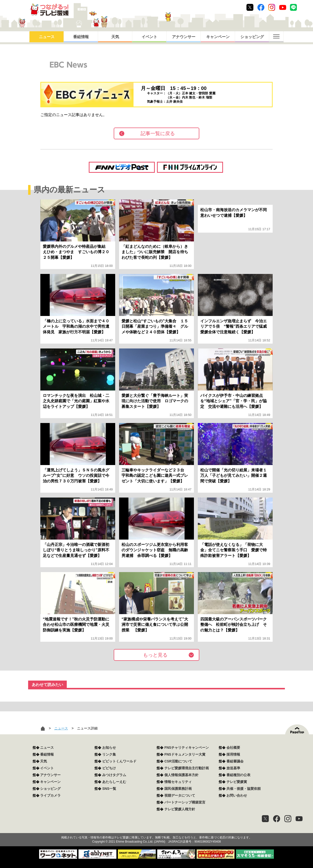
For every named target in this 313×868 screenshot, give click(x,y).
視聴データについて (180, 795)
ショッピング (252, 37)
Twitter (250, 7)
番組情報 (81, 37)
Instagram (272, 7)
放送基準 (233, 768)
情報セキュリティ (178, 782)
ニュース (47, 37)
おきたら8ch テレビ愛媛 (49, 10)
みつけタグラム (114, 775)
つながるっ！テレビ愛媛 (156, 829)
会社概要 (233, 748)
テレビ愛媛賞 (237, 782)
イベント (149, 37)
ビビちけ (109, 768)
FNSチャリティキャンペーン (187, 748)
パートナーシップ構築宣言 (185, 802)
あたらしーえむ (114, 782)
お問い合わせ (237, 795)
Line (293, 7)
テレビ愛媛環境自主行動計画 (187, 768)
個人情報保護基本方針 (181, 775)
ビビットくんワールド (119, 761)
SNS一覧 (109, 789)
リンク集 (109, 754)
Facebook (261, 7)
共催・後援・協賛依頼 (244, 789)
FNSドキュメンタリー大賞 (185, 754)
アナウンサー (184, 37)
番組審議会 (235, 761)
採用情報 (233, 754)
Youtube (283, 7)
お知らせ (109, 748)
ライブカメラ (50, 795)
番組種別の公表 (238, 775)
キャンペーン (218, 37)
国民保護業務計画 (178, 789)
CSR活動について (178, 761)
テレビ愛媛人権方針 (180, 809)
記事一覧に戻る (158, 133)
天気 (115, 37)
